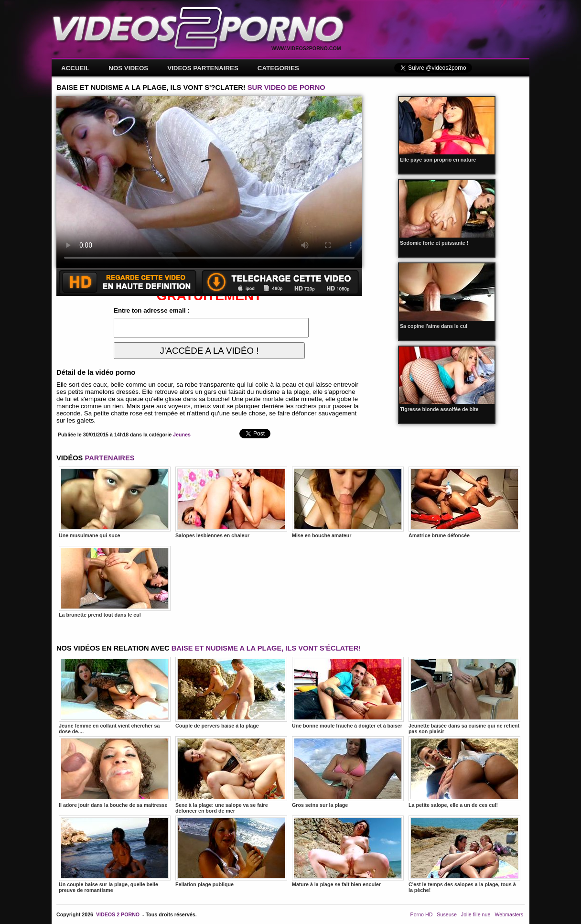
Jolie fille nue (476, 914)
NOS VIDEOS (128, 68)
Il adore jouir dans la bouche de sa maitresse (115, 772)
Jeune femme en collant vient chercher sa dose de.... (115, 696)
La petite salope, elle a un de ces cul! (464, 772)
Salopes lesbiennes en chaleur (231, 502)
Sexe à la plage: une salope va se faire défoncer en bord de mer (231, 775)
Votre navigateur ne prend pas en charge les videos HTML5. (209, 182)
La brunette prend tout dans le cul (115, 582)
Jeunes (182, 435)
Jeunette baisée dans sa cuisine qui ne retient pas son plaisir (464, 696)
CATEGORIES (278, 68)
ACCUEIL (75, 68)
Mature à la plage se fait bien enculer (348, 851)
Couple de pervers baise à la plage (231, 693)
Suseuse (447, 914)
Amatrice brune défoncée (464, 502)
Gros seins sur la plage (348, 772)
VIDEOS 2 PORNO (118, 914)
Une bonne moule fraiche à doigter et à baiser (348, 693)
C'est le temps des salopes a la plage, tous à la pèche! (464, 854)
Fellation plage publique (231, 851)
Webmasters (509, 914)
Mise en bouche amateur (348, 502)
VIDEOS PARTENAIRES (203, 68)
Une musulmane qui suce (115, 502)
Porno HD (422, 914)
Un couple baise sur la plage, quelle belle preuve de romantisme (115, 854)
